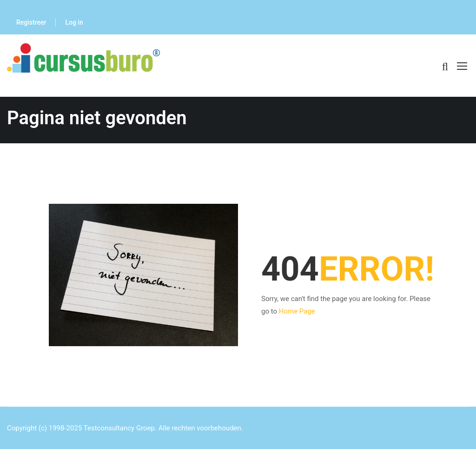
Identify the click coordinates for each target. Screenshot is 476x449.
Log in (74, 22)
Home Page (297, 311)
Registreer (31, 22)
